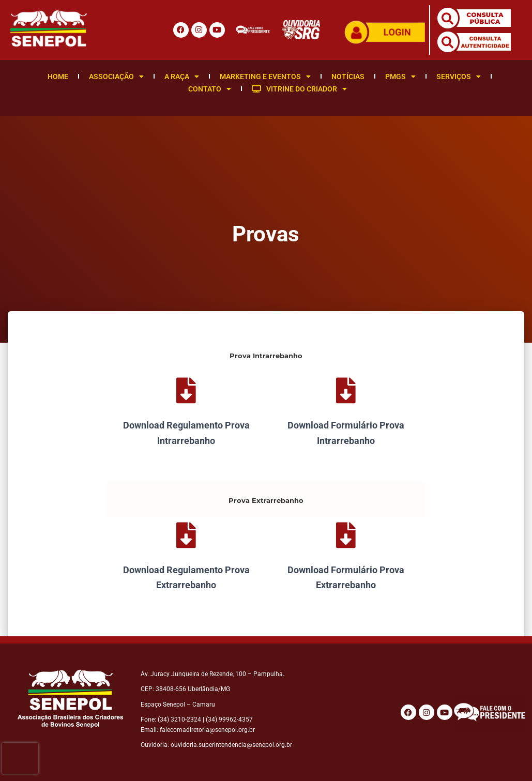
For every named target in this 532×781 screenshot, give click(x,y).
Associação (116, 76)
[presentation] (20, 758)
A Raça (182, 76)
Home (58, 76)
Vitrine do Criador (299, 89)
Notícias (348, 76)
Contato (210, 89)
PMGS (400, 76)
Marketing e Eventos (265, 76)
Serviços (459, 76)
